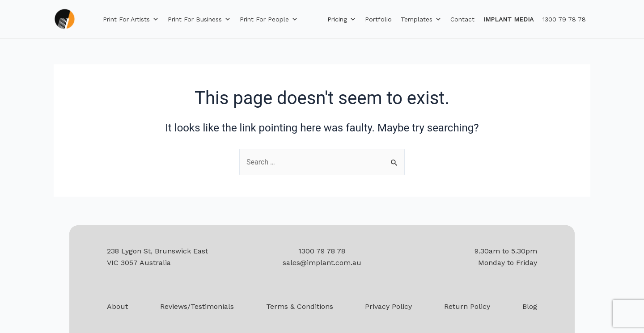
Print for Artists (131, 19)
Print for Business (199, 19)
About (117, 306)
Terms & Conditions (300, 306)
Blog (530, 306)
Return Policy (467, 306)
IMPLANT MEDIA (508, 19)
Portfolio (378, 19)
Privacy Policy (388, 306)
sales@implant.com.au (322, 263)
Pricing (342, 19)
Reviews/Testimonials (197, 306)
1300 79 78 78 (564, 19)
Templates (421, 19)
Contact (462, 19)
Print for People (269, 19)
